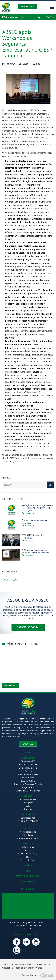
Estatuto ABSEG (28, 781)
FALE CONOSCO (28, 881)
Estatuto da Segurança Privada (28, 784)
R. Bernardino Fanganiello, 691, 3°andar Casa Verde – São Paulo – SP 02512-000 (28, 925)
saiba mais (28, 744)
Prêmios (28, 809)
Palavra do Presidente (28, 774)
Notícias (28, 857)
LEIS (28, 871)
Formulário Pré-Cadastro (28, 838)
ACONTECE (28, 844)
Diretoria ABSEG (28, 761)
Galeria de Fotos (28, 860)
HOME (28, 753)
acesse (18, 461)
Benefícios (28, 835)
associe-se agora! (28, 627)
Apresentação (10, 580)
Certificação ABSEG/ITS (28, 821)
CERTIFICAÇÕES (28, 815)
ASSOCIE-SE (28, 829)
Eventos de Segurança (28, 854)
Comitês (28, 771)
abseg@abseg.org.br (15, 17)
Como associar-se (28, 832)
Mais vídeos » (11, 685)
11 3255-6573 (47, 17)
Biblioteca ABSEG (28, 799)
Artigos (28, 850)
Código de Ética (28, 787)
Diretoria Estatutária (28, 765)
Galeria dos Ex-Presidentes (28, 791)
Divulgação (28, 803)
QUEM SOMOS (28, 758)
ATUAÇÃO (28, 796)
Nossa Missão (28, 778)
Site (5, 576)
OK (50, 485)
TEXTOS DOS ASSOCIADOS (28, 876)
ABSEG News (28, 847)
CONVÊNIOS (28, 865)
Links (28, 806)
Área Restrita (28, 6)
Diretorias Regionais (28, 768)
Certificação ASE (28, 818)
